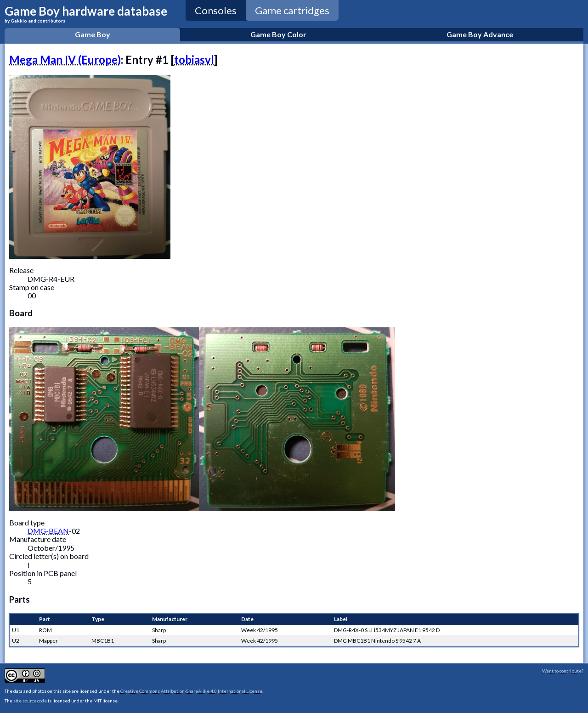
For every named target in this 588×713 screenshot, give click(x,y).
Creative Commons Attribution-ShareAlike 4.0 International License (191, 691)
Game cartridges (292, 10)
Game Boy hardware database (86, 14)
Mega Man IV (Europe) (65, 60)
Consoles (216, 10)
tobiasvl (194, 60)
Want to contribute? (563, 671)
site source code (30, 701)
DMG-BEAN (48, 531)
